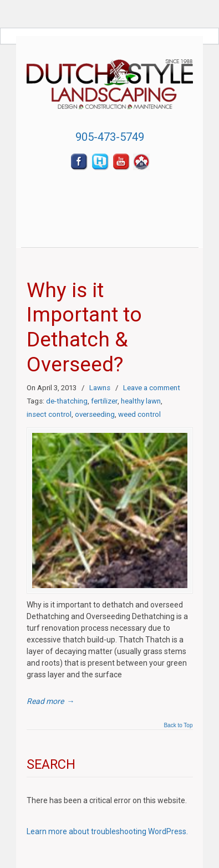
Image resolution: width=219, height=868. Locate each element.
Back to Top (178, 726)
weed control (139, 414)
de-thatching (67, 401)
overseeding (95, 414)
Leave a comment (152, 388)
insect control (49, 414)
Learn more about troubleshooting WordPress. (107, 831)
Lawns (100, 388)
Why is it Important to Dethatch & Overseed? (84, 327)
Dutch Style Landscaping (110, 81)
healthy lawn (141, 401)
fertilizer (104, 401)
